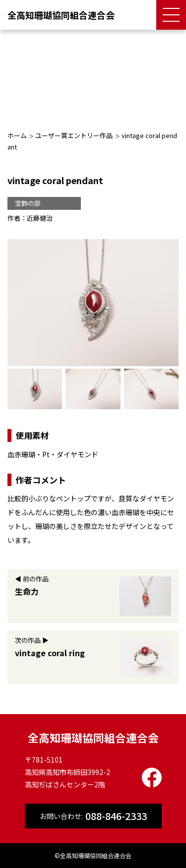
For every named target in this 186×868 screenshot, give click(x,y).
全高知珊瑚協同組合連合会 (61, 15)
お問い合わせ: (93, 816)
